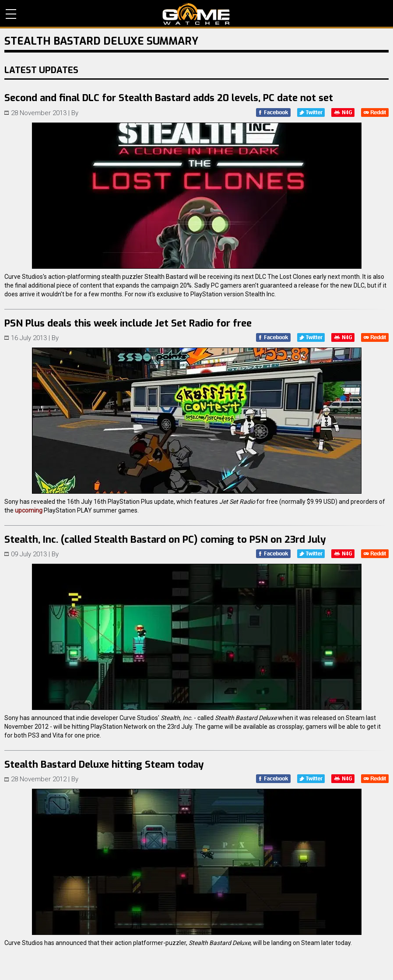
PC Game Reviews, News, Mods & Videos (196, 14)
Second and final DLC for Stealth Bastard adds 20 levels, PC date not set (169, 98)
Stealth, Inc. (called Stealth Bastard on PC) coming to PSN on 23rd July (165, 539)
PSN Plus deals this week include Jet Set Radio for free (128, 323)
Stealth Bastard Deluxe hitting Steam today (104, 764)
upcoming (29, 510)
